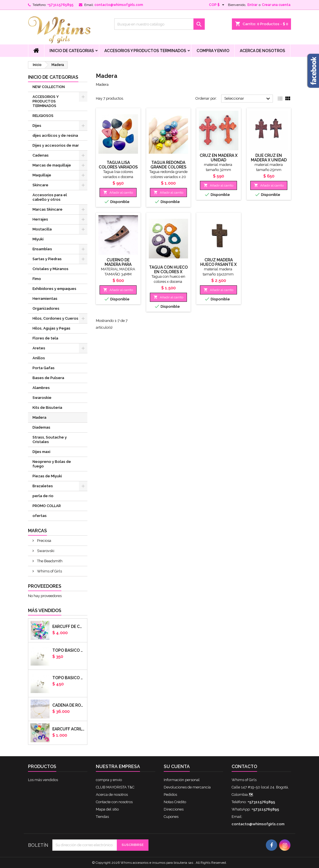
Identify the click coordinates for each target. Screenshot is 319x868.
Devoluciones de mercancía (187, 787)
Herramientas (45, 299)
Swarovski (45, 551)
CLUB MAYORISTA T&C (115, 787)
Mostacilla (42, 229)
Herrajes (40, 219)
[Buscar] (159, 24)
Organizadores (46, 308)
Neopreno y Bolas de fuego (52, 464)
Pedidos (170, 795)
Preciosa (44, 541)
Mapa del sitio (107, 809)
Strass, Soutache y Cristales (50, 440)
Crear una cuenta (276, 5)
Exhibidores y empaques (54, 289)
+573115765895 (60, 5)
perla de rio (43, 496)
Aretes (39, 348)
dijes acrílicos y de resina (55, 135)
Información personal (182, 780)
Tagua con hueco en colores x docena (168, 272)
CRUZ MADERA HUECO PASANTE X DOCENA (218, 264)
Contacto (244, 767)
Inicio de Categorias (72, 51)
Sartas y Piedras (47, 259)
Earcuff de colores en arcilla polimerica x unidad (69, 627)
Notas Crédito (175, 802)
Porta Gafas (44, 368)
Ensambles (42, 249)
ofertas (40, 516)
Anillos (39, 358)
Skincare (40, 185)
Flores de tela (45, 338)
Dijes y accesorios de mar (56, 145)
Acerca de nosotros (262, 51)
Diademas (41, 427)
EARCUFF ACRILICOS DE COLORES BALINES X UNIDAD (69, 729)
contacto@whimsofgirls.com (119, 5)
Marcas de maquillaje (52, 165)
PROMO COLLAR (47, 506)
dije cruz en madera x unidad (269, 158)
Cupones (171, 817)
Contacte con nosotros (114, 802)
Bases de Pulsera (48, 378)
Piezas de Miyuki (47, 476)
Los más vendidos (43, 780)
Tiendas (102, 817)
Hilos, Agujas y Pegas (51, 328)
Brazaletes (43, 486)
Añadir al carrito (118, 192)
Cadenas (41, 155)
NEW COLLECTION (49, 87)
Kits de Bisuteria (47, 408)
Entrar (252, 5)
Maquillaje (42, 175)
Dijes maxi (41, 452)
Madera (39, 417)
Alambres (41, 388)
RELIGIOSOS (43, 116)
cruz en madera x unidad (219, 158)
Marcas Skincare (48, 209)
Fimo (37, 279)
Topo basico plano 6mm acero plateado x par (69, 650)
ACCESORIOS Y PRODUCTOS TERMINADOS (145, 51)
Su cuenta (177, 767)
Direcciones (174, 809)
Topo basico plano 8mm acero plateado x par (69, 678)
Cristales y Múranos (50, 269)
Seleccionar (248, 99)
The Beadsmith (49, 561)
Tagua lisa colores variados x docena (118, 167)
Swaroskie (42, 398)
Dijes (37, 126)
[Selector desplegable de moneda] (217, 5)
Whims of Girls (49, 571)
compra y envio (213, 51)
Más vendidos (45, 611)
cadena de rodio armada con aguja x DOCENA (69, 705)
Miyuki (38, 239)
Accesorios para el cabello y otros (50, 197)
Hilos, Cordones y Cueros (55, 318)
